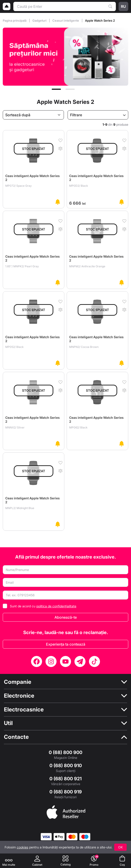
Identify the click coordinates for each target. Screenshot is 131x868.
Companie (18, 682)
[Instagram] (51, 661)
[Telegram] (80, 661)
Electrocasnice (24, 710)
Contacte (16, 737)
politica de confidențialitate (56, 606)
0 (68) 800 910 (66, 766)
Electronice (19, 696)
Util (8, 723)
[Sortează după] (33, 115)
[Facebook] (37, 661)
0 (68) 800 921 (65, 779)
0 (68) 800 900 (65, 752)
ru (123, 6)
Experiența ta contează (66, 644)
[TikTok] (94, 661)
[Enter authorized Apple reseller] (66, 812)
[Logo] (7, 6)
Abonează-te (66, 617)
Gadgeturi (40, 20)
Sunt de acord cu (43, 606)
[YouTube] (65, 661)
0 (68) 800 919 (66, 792)
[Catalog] (65, 861)
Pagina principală (15, 20)
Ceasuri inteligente (66, 20)
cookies (23, 847)
